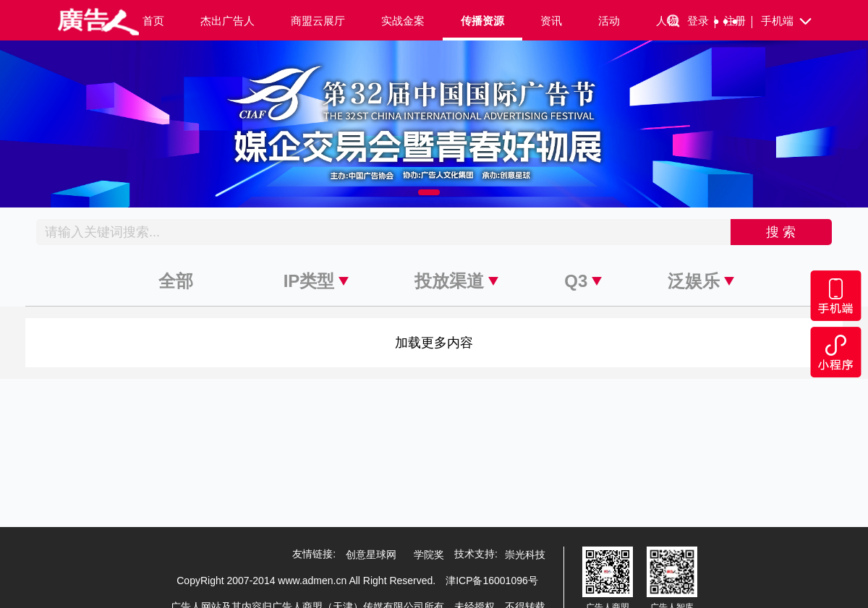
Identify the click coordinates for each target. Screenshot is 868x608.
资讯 (551, 21)
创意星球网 (371, 555)
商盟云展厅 (318, 21)
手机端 (787, 22)
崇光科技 (525, 555)
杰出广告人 (227, 21)
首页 (153, 21)
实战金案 (403, 21)
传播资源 (482, 21)
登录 (701, 21)
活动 (609, 21)
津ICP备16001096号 (492, 581)
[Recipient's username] (384, 232)
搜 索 (781, 232)
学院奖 (429, 555)
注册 (738, 21)
